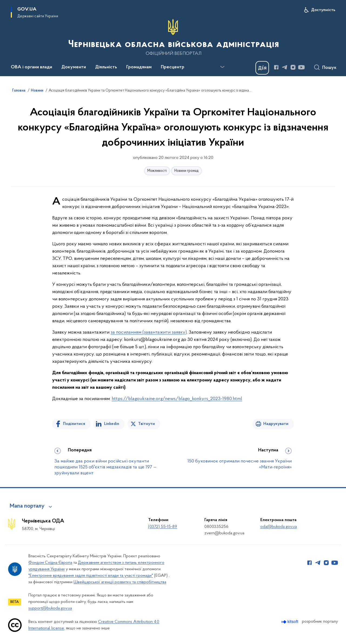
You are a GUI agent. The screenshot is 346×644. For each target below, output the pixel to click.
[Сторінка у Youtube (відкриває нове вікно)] (301, 67)
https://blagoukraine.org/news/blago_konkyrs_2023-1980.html (177, 399)
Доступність (323, 10)
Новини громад (187, 171)
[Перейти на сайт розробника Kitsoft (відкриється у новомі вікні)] (290, 622)
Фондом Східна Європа (50, 563)
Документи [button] (74, 67)
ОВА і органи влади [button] (31, 67)
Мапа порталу (27, 506)
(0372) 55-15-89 (163, 527)
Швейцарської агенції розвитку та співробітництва (120, 582)
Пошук (329, 68)
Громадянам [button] (139, 67)
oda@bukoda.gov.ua (279, 527)
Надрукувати (276, 424)
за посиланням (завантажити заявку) (149, 332)
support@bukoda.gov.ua (50, 608)
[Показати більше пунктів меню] (222, 67)
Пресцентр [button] (173, 67)
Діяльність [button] (106, 67)
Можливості (157, 171)
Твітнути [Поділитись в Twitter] (147, 424)
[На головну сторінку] (173, 38)
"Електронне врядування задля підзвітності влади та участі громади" (91, 576)
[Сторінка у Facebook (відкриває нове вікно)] (276, 67)
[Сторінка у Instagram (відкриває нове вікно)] (293, 67)
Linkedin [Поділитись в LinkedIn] (112, 424)
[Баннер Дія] (262, 68)
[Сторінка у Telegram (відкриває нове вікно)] (285, 67)
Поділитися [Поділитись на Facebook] (74, 424)
